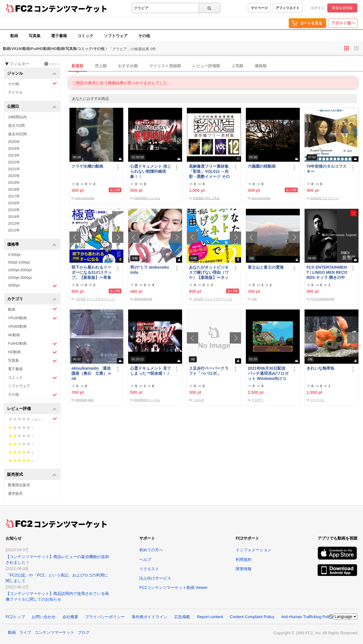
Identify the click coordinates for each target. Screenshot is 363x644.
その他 (144, 36)
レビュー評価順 (206, 66)
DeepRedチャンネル (147, 198)
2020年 (14, 176)
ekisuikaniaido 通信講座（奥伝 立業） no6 (91, 373)
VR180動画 (32, 318)
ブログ (84, 632)
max (254, 299)
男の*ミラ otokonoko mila (150, 270)
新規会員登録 (342, 8)
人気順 (237, 66)
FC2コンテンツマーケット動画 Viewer (173, 588)
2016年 (14, 203)
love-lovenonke (85, 198)
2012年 (14, 230)
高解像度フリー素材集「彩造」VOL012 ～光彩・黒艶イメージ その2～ (209, 171)
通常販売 (15, 493)
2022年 (14, 162)
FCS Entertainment (322, 299)
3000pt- (32, 286)
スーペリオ (317, 400)
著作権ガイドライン (149, 617)
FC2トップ (15, 617)
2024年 (14, 149)
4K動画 (14, 335)
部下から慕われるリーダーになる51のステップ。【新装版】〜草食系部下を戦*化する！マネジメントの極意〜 (92, 272)
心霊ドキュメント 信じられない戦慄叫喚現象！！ (151, 171)
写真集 (35, 36)
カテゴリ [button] (32, 299)
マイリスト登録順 (165, 66)
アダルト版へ (343, 23)
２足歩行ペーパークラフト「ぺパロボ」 (209, 371)
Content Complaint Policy (252, 617)
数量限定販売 (19, 485)
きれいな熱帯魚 (320, 368)
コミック (85, 36)
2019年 (14, 183)
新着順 (77, 66)
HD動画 (32, 352)
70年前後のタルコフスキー (327, 169)
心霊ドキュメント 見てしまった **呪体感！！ (151, 371)
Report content (210, 617)
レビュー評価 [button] (32, 409)
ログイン (318, 8)
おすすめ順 (128, 66)
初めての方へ (151, 550)
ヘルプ (145, 559)
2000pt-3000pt (20, 278)
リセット (52, 64)
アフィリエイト (288, 8)
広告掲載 (182, 617)
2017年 (14, 196)
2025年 (14, 142)
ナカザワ (257, 400)
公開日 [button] (32, 107)
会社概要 (70, 617)
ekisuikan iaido (85, 400)
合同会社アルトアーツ (324, 198)
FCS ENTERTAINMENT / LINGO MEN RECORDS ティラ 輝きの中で (327, 272)
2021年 (14, 169)
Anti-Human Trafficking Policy (307, 617)
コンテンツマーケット (71, 9)
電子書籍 (59, 36)
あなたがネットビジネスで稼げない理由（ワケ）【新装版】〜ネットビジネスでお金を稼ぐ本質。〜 (209, 272)
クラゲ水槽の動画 (87, 166)
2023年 (14, 155)
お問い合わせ (44, 617)
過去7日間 (16, 126)
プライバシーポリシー (105, 617)
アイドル (15, 92)
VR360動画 (17, 326)
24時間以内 (17, 117)
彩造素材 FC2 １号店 (206, 198)
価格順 (261, 66)
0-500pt (14, 255)
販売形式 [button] (32, 475)
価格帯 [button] (32, 245)
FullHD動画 (32, 344)
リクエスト (149, 569)
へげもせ (199, 400)
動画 (14, 36)
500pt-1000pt (19, 262)
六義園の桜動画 (262, 166)
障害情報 (244, 569)
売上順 (101, 66)
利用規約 (244, 559)
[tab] (216, 66)
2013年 (14, 223)
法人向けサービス (155, 578)
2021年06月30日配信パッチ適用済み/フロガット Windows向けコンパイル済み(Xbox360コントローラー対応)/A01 (268, 373)
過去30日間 (17, 134)
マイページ (259, 8)
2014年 (14, 217)
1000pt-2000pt (20, 270)
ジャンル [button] (32, 74)
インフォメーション (254, 550)
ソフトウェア (116, 36)
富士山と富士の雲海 (266, 267)
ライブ (25, 632)
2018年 (14, 189)
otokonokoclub (143, 299)
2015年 (14, 210)
